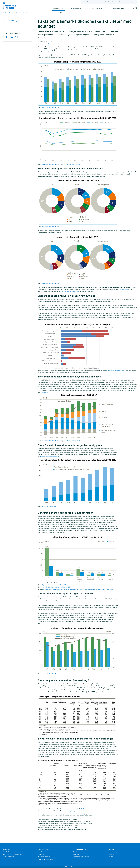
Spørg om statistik (8, 857)
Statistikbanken (88, 2)
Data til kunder (76, 8)
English (133, 2)
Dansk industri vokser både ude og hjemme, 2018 (56, 587)
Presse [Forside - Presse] (126, 2)
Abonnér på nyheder (114, 852)
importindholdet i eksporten (69, 291)
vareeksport (45, 392)
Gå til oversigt (11, 20)
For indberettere (95, 8)
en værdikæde (125, 289)
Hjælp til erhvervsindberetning (12, 854)
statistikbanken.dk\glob (49, 506)
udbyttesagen (72, 811)
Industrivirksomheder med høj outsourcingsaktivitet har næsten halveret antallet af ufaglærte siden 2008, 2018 (78, 589)
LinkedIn (110, 857)
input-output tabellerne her (116, 370)
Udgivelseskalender (44, 857)
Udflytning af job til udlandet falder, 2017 (53, 585)
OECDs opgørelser (86, 809)
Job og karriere (42, 854)
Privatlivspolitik (78, 852)
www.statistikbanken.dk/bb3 (51, 107)
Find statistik (58, 8)
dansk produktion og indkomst (49, 457)
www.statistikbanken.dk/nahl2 (72, 164)
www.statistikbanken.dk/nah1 (51, 164)
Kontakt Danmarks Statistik (11, 852)
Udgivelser (22, 13)
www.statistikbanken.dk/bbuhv (51, 441)
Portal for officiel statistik (46, 859)
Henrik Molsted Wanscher (47, 44)
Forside (5, 13)
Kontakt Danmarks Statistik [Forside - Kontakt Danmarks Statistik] (102, 2)
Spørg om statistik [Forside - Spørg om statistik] (117, 2)
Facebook (111, 854)
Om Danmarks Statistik (118, 8)
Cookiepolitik (77, 854)
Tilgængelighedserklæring (81, 857)
